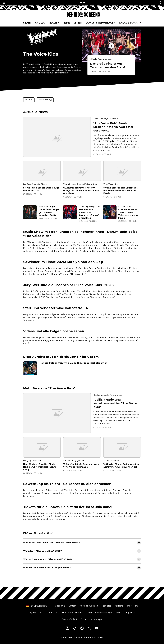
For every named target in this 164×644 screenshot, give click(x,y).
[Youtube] (97, 628)
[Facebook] (82, 628)
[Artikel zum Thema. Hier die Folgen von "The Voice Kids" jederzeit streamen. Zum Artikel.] (82, 368)
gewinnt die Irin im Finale (116, 268)
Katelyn (92, 268)
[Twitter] (89, 628)
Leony (85, 294)
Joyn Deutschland (39, 606)
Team (63, 251)
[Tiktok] (75, 628)
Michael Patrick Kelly (99, 294)
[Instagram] (67, 628)
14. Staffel (34, 291)
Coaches (64, 248)
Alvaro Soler (92, 291)
